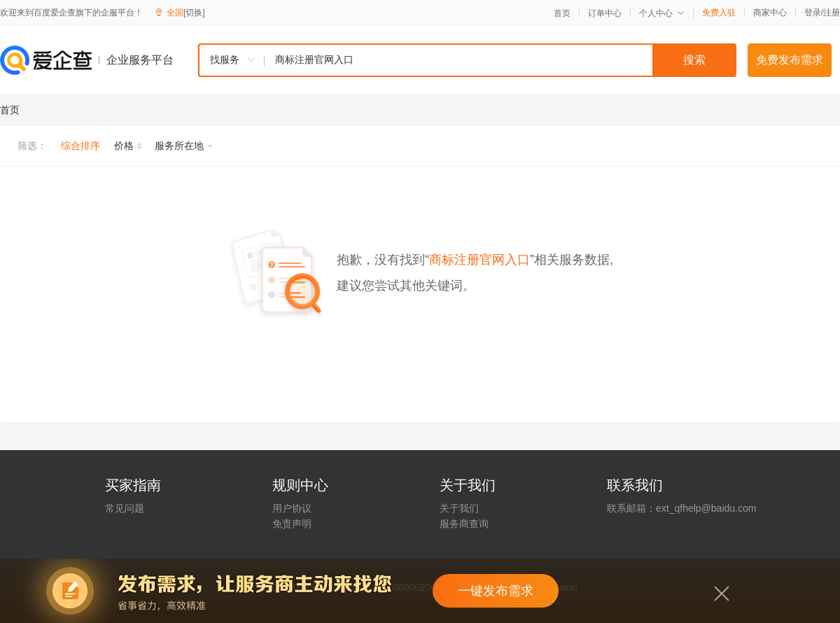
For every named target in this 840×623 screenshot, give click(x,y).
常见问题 (125, 508)
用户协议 (292, 508)
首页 (562, 13)
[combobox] (467, 60)
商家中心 (770, 13)
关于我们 (459, 508)
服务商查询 (464, 524)
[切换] (194, 13)
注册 (832, 13)
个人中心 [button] (662, 13)
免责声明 (292, 524)
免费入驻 (719, 13)
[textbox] (500, 60)
